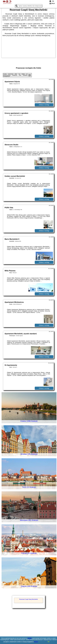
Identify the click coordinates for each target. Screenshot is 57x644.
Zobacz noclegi (44, 105)
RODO (36, 642)
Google (30, 638)
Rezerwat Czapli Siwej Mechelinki (28, 599)
